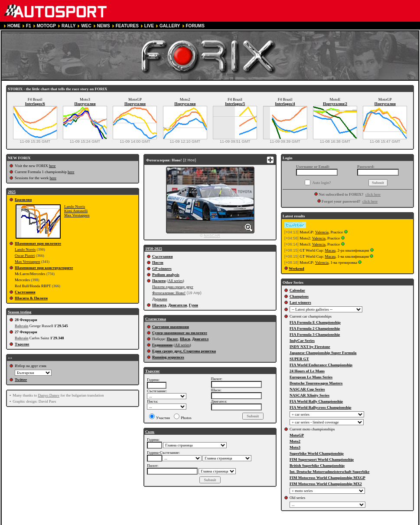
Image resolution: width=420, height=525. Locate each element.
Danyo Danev (49, 395)
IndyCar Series (302, 341)
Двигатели (177, 305)
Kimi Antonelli (76, 211)
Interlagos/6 (35, 104)
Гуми (194, 305)
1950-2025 (154, 249)
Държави (160, 299)
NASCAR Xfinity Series (309, 395)
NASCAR (212, 236)
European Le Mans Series (311, 377)
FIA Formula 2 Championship (315, 328)
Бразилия (23, 200)
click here (373, 194)
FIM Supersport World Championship (322, 459)
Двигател (200, 339)
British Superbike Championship (317, 466)
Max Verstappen (77, 215)
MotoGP (297, 435)
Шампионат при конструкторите (44, 268)
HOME (14, 26)
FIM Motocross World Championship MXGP (327, 478)
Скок (150, 432)
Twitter (21, 380)
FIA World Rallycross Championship (320, 407)
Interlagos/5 (235, 104)
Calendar (297, 290)
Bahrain (22, 326)
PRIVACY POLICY (168, 521)
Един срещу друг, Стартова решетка (184, 351)
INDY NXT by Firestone (310, 347)
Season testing (20, 312)
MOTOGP (46, 26)
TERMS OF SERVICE (123, 521)
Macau (330, 250)
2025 (12, 192)
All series (175, 281)
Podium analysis (166, 275)
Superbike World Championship (317, 453)
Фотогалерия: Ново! (169, 293)
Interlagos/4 (285, 104)
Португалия (85, 104)
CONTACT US (246, 521)
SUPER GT (299, 359)
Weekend (296, 269)
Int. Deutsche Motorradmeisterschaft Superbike (329, 472)
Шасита (159, 305)
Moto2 (295, 441)
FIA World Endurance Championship (321, 365)
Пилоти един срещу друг (173, 287)
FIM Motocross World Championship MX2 (326, 484)
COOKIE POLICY (209, 521)
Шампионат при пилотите (38, 243)
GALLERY (170, 26)
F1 (29, 26)
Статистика (156, 319)
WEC (86, 26)
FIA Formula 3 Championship (315, 335)
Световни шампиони (171, 327)
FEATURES (127, 26)
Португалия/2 (335, 104)
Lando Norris (75, 207)
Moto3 (295, 447)
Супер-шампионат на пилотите (180, 333)
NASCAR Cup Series (307, 389)
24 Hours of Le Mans (307, 371)
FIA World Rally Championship (316, 401)
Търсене (22, 344)
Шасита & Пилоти (31, 298)
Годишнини (162, 345)
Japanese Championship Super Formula (323, 353)
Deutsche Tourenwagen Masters (316, 383)
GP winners (162, 269)
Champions (299, 296)
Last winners (300, 302)
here (52, 166)
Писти (158, 262)
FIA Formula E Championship (315, 322)
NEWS (104, 26)
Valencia (322, 232)
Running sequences (168, 357)
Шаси (185, 339)
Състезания (25, 292)
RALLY (68, 26)
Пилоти (159, 281)
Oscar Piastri (25, 256)
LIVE (149, 26)
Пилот (172, 339)
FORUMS (195, 26)
